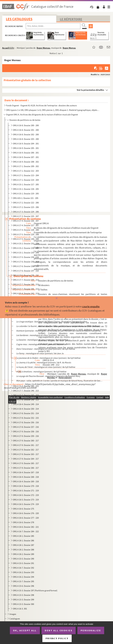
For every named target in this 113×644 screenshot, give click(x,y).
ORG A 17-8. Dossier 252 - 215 (26, 418)
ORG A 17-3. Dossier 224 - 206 (26, 212)
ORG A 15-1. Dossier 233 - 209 (26, 253)
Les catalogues (19, 19)
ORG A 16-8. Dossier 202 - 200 (26, 134)
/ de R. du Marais (44, 362)
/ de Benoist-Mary (48, 376)
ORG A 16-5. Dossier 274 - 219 (26, 504)
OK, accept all (25, 630)
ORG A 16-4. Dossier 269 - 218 (26, 481)
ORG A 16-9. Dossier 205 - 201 (26, 148)
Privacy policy (57, 638)
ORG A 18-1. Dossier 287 (23, 545)
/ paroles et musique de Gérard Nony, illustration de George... (60, 381)
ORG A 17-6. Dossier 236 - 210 (26, 266)
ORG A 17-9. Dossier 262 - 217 (26, 450)
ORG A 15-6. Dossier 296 (23, 586)
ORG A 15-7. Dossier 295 (23, 581)
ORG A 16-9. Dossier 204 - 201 (26, 144)
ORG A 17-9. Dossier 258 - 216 (26, 431)
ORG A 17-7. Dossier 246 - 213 (26, 391)
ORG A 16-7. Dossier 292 (23, 568)
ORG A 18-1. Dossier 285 (23, 536)
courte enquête (91, 306)
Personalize (91, 630)
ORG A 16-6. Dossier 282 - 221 (26, 527)
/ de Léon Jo (42, 335)
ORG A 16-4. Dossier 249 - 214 (26, 404)
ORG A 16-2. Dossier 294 (23, 577)
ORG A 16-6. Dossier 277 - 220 (26, 518)
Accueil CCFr (8, 48)
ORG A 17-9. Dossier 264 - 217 (26, 459)
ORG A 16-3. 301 (20, 609)
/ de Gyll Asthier (42, 340)
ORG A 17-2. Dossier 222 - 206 (26, 203)
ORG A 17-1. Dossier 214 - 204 (26, 180)
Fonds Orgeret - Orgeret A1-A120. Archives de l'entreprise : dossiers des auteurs (41, 105)
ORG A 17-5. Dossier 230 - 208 (26, 239)
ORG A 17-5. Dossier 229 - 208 (26, 234)
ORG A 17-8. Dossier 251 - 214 (26, 413)
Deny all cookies (59, 630)
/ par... (60, 326)
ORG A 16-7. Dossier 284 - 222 (26, 531)
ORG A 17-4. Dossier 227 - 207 (26, 225)
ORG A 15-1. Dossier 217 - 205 (26, 184)
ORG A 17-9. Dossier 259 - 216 (26, 436)
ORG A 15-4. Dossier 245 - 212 (26, 386)
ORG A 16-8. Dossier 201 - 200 (26, 130)
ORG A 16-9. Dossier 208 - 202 (26, 162)
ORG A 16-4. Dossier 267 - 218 (26, 472)
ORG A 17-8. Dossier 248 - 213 (26, 400)
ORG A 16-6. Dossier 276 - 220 (26, 513)
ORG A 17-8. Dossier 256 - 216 (26, 422)
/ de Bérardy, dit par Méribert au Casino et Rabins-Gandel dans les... (60, 331)
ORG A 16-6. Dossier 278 (23, 522)
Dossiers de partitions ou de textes (25, 120)
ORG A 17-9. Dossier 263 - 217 (26, 454)
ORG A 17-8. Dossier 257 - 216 (26, 427)
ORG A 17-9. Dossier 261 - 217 (26, 445)
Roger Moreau (43, 48)
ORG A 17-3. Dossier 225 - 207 (26, 216)
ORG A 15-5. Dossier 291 (23, 563)
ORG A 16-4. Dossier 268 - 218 (26, 477)
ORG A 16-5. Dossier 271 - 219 (26, 491)
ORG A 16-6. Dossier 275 (23, 509)
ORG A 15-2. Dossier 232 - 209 (26, 248)
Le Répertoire (71, 19)
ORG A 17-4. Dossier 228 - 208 (26, 230)
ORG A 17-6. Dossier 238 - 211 (26, 275)
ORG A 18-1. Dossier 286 (23, 540)
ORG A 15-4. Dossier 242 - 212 (26, 293)
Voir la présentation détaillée (90, 90)
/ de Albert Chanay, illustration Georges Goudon (51, 322)
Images (13, 614)
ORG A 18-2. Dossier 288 (23, 550)
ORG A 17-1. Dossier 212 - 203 (26, 171)
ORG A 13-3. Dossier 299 (23, 600)
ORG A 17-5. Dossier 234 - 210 (26, 257)
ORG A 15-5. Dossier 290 (23, 559)
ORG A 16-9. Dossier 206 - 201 (26, 153)
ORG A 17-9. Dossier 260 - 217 (26, 441)
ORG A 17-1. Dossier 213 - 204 (26, 175)
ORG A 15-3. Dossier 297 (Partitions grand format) (35, 590)
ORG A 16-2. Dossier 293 (23, 572)
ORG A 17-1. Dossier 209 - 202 (26, 166)
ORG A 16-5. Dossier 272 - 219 (26, 495)
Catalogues (15, 619)
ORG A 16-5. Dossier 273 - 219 (26, 500)
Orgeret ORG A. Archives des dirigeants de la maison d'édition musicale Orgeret (42, 115)
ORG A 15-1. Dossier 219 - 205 (26, 193)
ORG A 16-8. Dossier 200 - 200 (26, 125)
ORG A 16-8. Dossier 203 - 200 (26, 139)
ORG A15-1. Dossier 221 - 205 (26, 198)
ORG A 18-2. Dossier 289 (23, 554)
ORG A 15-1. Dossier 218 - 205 (26, 189)
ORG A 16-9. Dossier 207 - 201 (26, 157)
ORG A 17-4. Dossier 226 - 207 (26, 221)
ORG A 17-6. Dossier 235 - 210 (26, 262)
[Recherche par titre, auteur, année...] (53, 26)
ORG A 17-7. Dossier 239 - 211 (26, 280)
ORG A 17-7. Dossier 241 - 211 (26, 289)
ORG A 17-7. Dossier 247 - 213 (26, 395)
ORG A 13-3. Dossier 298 (23, 595)
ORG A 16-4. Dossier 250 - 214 (26, 409)
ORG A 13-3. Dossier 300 (23, 604)
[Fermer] (56, 298)
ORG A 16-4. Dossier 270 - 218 (26, 486)
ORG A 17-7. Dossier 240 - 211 (26, 284)
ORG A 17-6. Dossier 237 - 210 (26, 271)
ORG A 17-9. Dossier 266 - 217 (26, 468)
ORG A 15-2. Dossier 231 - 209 (26, 243)
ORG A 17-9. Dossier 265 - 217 (26, 463)
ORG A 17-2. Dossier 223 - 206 (26, 207)
